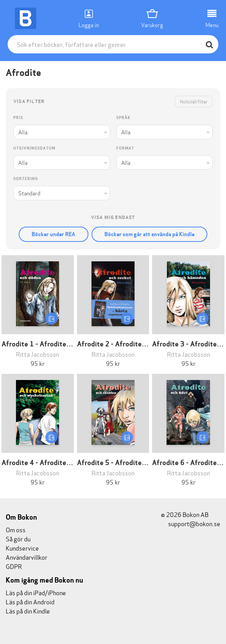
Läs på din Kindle (28, 611)
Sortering (26, 179)
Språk (123, 118)
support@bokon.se (191, 523)
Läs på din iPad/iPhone (36, 592)
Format (125, 148)
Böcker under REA (54, 234)
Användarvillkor (26, 557)
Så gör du (18, 539)
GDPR (14, 566)
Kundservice (22, 548)
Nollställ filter (194, 101)
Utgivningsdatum (34, 148)
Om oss (16, 529)
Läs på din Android (30, 601)
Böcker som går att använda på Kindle (149, 234)
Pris (18, 118)
